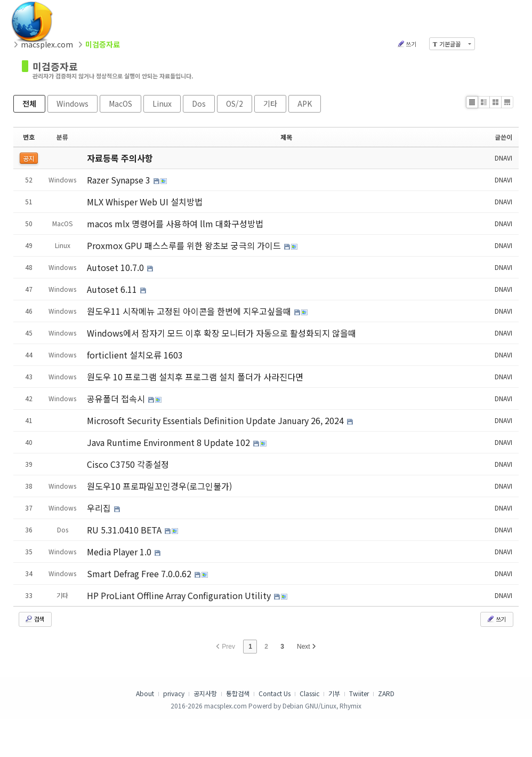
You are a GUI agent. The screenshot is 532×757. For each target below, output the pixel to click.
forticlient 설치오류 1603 (135, 355)
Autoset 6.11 (113, 289)
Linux (162, 103)
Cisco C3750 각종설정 (128, 464)
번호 (29, 137)
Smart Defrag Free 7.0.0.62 (140, 573)
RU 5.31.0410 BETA (125, 530)
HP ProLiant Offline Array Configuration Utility (180, 595)
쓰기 (406, 44)
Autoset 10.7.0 (116, 267)
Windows (72, 103)
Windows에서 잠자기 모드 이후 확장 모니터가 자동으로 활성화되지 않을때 (221, 333)
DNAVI (503, 158)
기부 (334, 693)
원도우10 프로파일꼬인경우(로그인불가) (159, 486)
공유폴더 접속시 (117, 399)
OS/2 (235, 103)
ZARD (386, 693)
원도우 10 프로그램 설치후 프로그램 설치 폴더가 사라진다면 (195, 377)
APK (305, 103)
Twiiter (359, 693)
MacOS (120, 103)
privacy (174, 693)
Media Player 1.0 (120, 552)
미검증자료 (55, 66)
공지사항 (205, 693)
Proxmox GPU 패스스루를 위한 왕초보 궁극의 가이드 (185, 245)
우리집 (100, 508)
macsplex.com (47, 44)
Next (307, 647)
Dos (199, 103)
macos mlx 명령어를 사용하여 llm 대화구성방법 (175, 224)
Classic (309, 693)
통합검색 (238, 693)
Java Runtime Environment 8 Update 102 (170, 442)
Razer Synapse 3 (120, 180)
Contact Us (275, 693)
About (145, 693)
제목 (286, 137)
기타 (270, 103)
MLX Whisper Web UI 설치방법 (145, 202)
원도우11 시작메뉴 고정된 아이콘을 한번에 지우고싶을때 (190, 311)
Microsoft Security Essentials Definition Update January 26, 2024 (216, 420)
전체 (29, 103)
